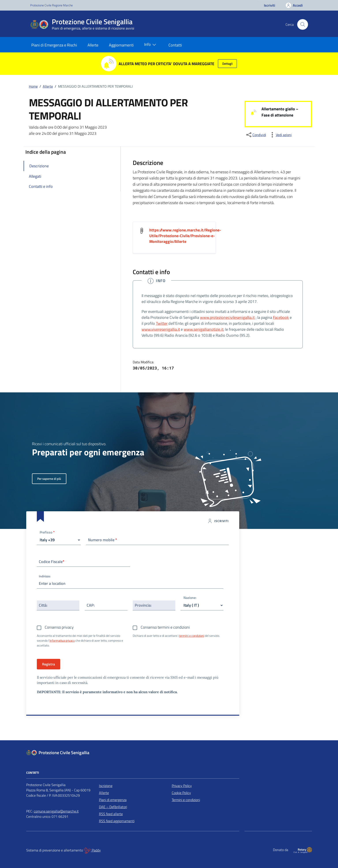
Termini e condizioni (186, 800)
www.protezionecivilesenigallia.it (227, 317)
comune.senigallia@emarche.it (56, 811)
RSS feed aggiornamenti (117, 821)
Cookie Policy (181, 793)
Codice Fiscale (52, 562)
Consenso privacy (59, 627)
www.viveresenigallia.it (161, 329)
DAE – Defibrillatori (113, 807)
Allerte (93, 45)
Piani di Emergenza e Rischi (54, 45)
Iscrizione (106, 786)
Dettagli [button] (227, 64)
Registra (49, 664)
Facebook (281, 317)
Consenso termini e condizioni (165, 627)
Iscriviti (270, 5)
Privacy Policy (182, 786)
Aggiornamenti (121, 45)
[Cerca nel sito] (303, 24)
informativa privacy (62, 640)
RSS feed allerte (111, 814)
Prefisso (47, 533)
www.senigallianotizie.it (204, 329)
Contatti (175, 45)
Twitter (162, 323)
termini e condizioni (192, 636)
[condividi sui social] (256, 135)
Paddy (92, 851)
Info (151, 45)
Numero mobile (103, 540)
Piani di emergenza (113, 800)
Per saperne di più (49, 479)
